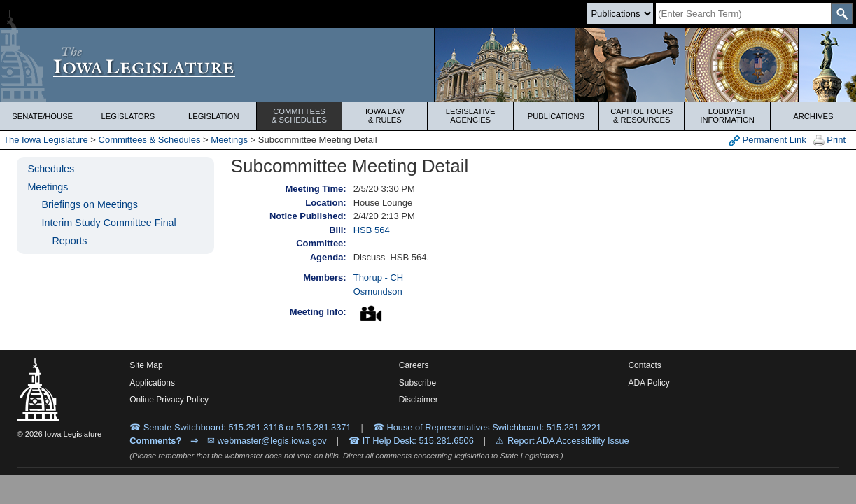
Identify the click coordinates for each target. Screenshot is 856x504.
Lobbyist (727, 115)
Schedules (51, 169)
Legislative (471, 115)
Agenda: (328, 257)
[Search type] (620, 14)
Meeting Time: (316, 189)
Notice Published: (308, 216)
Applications (152, 383)
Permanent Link (767, 140)
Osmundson (378, 292)
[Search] (743, 14)
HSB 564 (372, 230)
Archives (813, 116)
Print (829, 140)
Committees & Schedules (150, 140)
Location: (326, 203)
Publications (556, 116)
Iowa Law (385, 115)
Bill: (338, 230)
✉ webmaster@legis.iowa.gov (267, 441)
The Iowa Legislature (46, 140)
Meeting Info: (318, 312)
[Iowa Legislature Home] (428, 65)
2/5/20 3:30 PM (384, 189)
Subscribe (418, 383)
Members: (324, 278)
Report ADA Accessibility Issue (568, 441)
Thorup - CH (379, 278)
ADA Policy (648, 383)
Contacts (644, 365)
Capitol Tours (641, 115)
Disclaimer (419, 400)
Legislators (128, 116)
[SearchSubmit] (842, 14)
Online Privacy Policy (169, 400)
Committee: (321, 243)
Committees (299, 115)
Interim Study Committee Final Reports (108, 232)
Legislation (214, 116)
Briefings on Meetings (89, 204)
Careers (414, 365)
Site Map (146, 365)
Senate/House (42, 116)
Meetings (229, 140)
